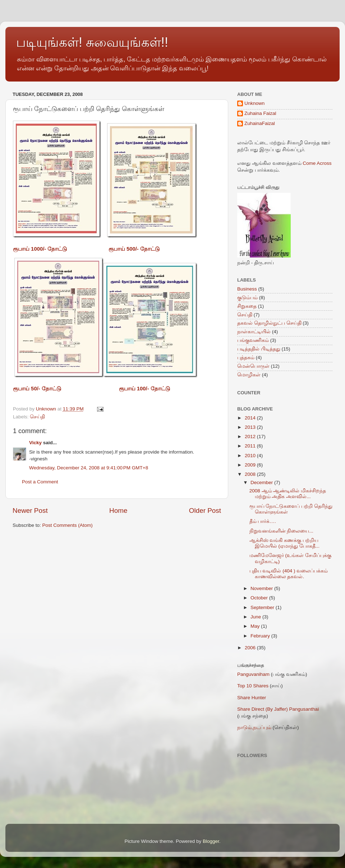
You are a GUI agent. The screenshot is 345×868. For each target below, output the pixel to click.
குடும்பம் (247, 298)
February (261, 636)
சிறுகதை (247, 306)
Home (118, 510)
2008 (251, 474)
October (260, 598)
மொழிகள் (249, 375)
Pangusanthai (304, 709)
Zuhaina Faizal (260, 113)
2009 (251, 465)
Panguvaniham (253, 674)
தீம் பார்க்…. (263, 521)
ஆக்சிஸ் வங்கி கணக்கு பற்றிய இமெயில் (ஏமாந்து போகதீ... (284, 543)
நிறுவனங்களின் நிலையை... (281, 531)
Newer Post (30, 510)
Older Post (205, 510)
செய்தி (37, 417)
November (262, 588)
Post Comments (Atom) (68, 525)
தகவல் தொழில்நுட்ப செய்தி (269, 323)
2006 (251, 648)
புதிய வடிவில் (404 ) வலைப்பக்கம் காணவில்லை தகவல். (289, 574)
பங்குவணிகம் (253, 340)
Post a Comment (40, 482)
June (256, 617)
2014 (251, 418)
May (256, 626)
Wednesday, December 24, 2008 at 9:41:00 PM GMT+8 (89, 468)
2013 (251, 427)
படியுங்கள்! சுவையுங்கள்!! (92, 42)
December (262, 482)
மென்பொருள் (253, 366)
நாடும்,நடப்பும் (254, 727)
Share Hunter (252, 698)
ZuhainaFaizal (260, 123)
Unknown (254, 103)
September (263, 607)
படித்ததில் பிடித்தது (259, 349)
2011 (251, 446)
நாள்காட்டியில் (254, 332)
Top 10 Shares (253, 686)
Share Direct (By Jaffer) (263, 709)
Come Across (317, 163)
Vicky (35, 443)
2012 (251, 437)
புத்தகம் (246, 358)
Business (247, 289)
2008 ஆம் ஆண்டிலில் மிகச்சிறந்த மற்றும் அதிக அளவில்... (288, 494)
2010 (251, 456)
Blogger (211, 841)
